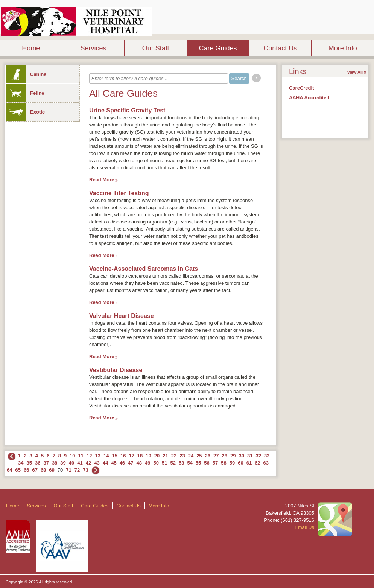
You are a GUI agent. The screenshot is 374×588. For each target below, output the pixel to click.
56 (207, 463)
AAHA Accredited (309, 98)
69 (52, 470)
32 (258, 456)
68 (43, 470)
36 (38, 463)
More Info (343, 48)
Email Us (304, 527)
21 (165, 456)
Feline (25, 93)
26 (208, 456)
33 (267, 456)
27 (216, 456)
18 (140, 456)
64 (9, 470)
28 (225, 456)
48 (139, 463)
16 (123, 456)
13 (98, 456)
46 (122, 463)
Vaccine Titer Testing (119, 193)
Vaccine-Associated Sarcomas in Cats (144, 269)
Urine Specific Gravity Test (127, 110)
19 (148, 456)
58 (223, 463)
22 (174, 456)
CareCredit (301, 88)
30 (241, 456)
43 (97, 463)
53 (181, 463)
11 (81, 456)
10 (72, 456)
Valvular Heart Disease (122, 316)
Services (93, 48)
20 (157, 456)
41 (80, 463)
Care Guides (218, 48)
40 (71, 463)
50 (156, 463)
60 (240, 463)
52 (173, 463)
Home (31, 48)
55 (198, 463)
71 (68, 470)
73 (85, 470)
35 (29, 463)
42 (88, 463)
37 (46, 463)
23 (182, 456)
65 (18, 470)
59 (232, 463)
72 (77, 470)
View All (355, 72)
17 (131, 456)
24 (191, 456)
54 (190, 463)
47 (131, 463)
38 (55, 463)
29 (233, 456)
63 (266, 463)
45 (114, 463)
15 (114, 456)
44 (105, 463)
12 (89, 456)
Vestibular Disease (116, 370)
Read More (102, 180)
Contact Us (280, 48)
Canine (26, 74)
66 (26, 470)
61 (249, 463)
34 (21, 463)
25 (199, 456)
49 (147, 463)
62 (257, 463)
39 (63, 463)
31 (250, 456)
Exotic (25, 112)
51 (164, 463)
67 (35, 470)
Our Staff (156, 48)
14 (106, 456)
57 (215, 463)
